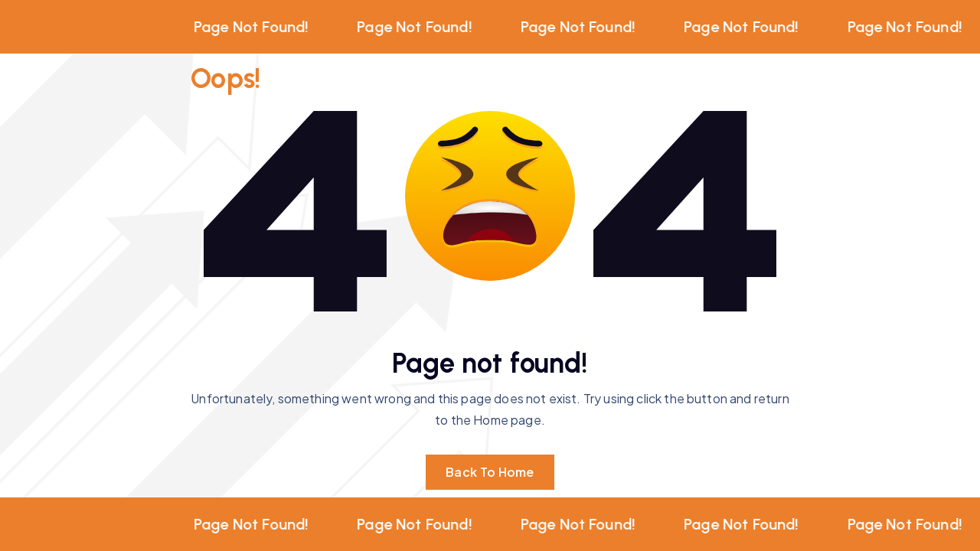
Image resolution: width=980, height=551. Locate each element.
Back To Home (490, 472)
